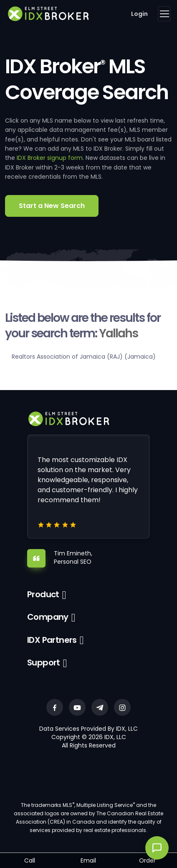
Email (88, 860)
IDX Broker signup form (50, 158)
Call (30, 860)
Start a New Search (52, 206)
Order (147, 860)
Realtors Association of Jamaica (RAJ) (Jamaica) (84, 357)
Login (139, 14)
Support (44, 663)
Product (43, 594)
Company (48, 617)
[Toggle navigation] (164, 14)
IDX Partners (52, 640)
